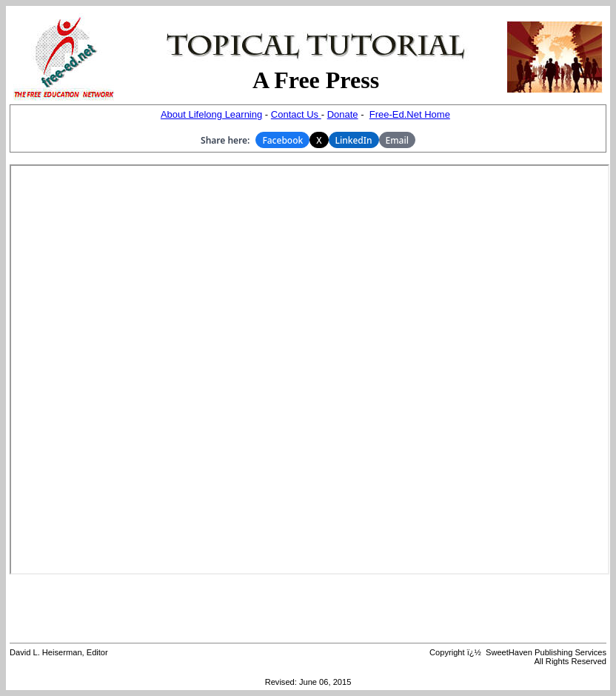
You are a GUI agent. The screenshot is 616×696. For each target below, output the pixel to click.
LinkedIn (354, 140)
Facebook (282, 140)
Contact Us (296, 114)
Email (397, 140)
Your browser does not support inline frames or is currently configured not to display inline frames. (309, 369)
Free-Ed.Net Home (410, 114)
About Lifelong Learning (211, 114)
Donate (343, 114)
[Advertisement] (308, 609)
